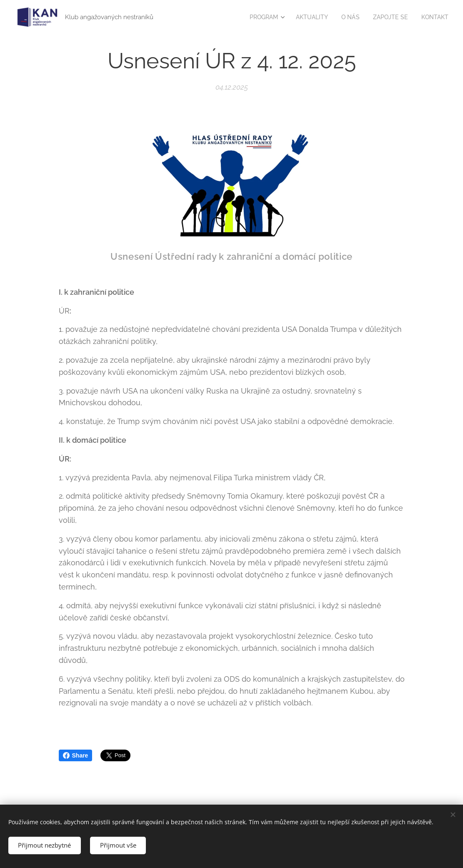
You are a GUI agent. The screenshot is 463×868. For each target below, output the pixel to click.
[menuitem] (259, 17)
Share (76, 755)
